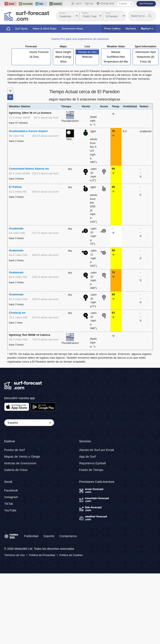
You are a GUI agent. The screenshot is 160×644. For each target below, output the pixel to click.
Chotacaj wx (17, 313)
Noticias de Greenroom (20, 463)
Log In (78, 4)
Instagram (11, 497)
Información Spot (146, 52)
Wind (63, 62)
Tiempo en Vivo (87, 52)
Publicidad (31, 536)
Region (85, 13)
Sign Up (89, 4)
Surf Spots (21, 29)
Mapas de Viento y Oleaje (22, 456)
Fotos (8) (146, 62)
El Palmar (15, 187)
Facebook (11, 490)
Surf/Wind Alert (116, 57)
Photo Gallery (112, 29)
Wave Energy (63, 57)
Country (62, 13)
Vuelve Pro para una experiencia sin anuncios (80, 39)
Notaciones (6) (146, 57)
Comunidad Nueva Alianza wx (29, 169)
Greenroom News (72, 29)
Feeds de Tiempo (91, 470)
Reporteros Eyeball (92, 463)
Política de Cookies (71, 555)
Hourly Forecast (39, 52)
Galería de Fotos (16, 470)
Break (108, 13)
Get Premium (146, 4)
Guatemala (16, 228)
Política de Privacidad (42, 555)
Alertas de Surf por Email (97, 450)
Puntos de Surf (14, 450)
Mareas (116, 52)
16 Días (34, 57)
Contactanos (68, 536)
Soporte (49, 536)
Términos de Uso (14, 555)
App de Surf (87, 456)
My (147, 29)
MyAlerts (131, 29)
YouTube (10, 510)
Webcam (87, 57)
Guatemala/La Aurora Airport (28, 131)
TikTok (9, 504)
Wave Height (63, 52)
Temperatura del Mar (116, 62)
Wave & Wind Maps (45, 29)
